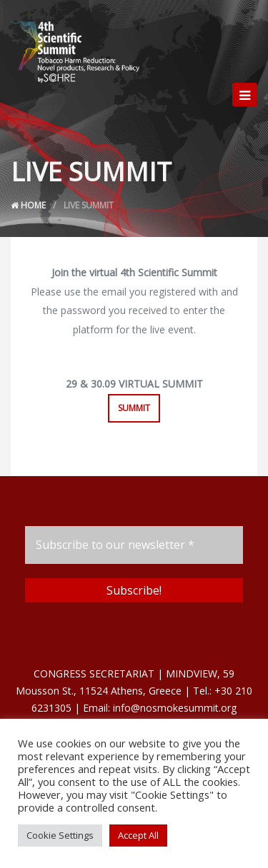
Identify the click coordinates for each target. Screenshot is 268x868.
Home (28, 205)
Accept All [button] (138, 835)
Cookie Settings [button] (60, 835)
